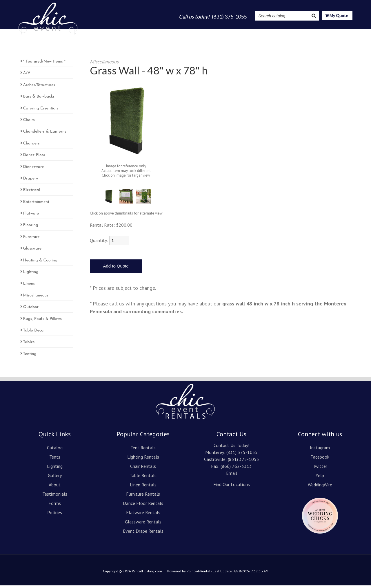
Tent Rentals (143, 450)
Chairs (29, 123)
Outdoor (31, 310)
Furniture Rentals (143, 497)
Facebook (320, 459)
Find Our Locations (232, 487)
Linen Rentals (143, 487)
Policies (55, 515)
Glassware (32, 251)
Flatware (31, 216)
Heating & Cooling (40, 263)
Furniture (31, 240)
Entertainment (36, 205)
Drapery (31, 181)
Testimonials (252, 32)
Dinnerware (34, 170)
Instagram (283, 32)
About (225, 32)
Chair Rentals (143, 469)
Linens (29, 286)
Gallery (204, 32)
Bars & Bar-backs (39, 99)
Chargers (31, 146)
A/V (27, 76)
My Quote (337, 16)
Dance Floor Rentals (143, 506)
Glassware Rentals (143, 524)
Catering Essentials (41, 111)
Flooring (31, 228)
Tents (159, 32)
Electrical (32, 193)
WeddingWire (320, 487)
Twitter (320, 469)
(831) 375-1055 (242, 455)
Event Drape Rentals (143, 534)
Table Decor (34, 333)
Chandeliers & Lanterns (45, 134)
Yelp (320, 478)
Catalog (138, 32)
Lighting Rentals (143, 459)
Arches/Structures (39, 88)
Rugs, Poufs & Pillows (42, 322)
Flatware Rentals (143, 515)
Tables (29, 345)
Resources (314, 32)
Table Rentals (143, 478)
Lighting (180, 32)
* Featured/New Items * (44, 64)
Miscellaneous (36, 298)
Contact (343, 32)
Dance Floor (34, 158)
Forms (55, 506)
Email (232, 476)
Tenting (30, 357)
